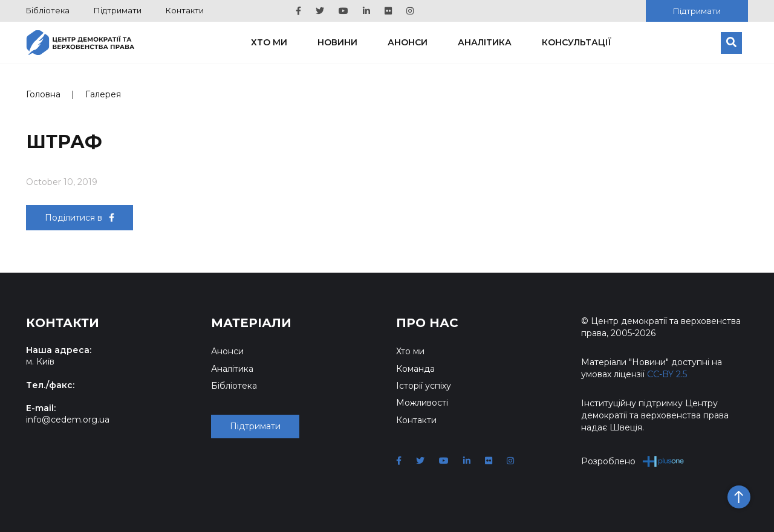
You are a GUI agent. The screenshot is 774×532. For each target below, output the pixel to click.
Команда (415, 369)
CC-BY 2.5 (667, 374)
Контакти (185, 10)
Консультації (577, 42)
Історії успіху (424, 386)
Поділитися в (80, 218)
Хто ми (269, 42)
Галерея (103, 94)
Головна (43, 94)
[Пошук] (731, 43)
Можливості (422, 403)
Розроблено (633, 461)
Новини (337, 42)
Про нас (427, 323)
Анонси (408, 42)
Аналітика (485, 42)
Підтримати (118, 10)
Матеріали (251, 323)
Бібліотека (48, 10)
